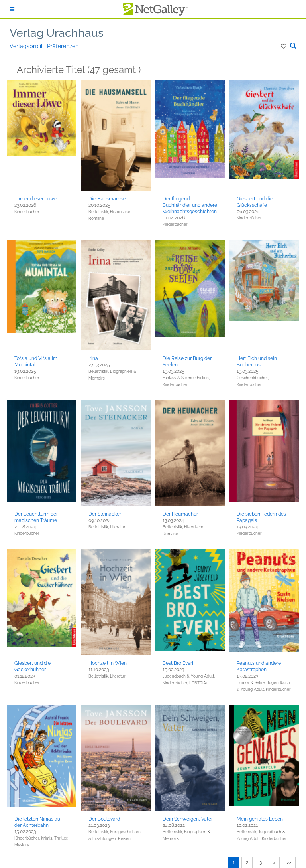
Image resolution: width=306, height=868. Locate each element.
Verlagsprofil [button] (27, 46)
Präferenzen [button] (63, 46)
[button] (284, 46)
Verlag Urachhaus (57, 33)
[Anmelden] (12, 9)
